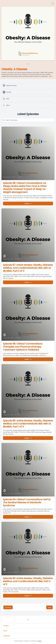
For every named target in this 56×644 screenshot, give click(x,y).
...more (50, 76)
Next (49, 607)
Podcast (6, 626)
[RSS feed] (28, 64)
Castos (40, 641)
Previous (8, 607)
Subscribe (7, 636)
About (5, 631)
